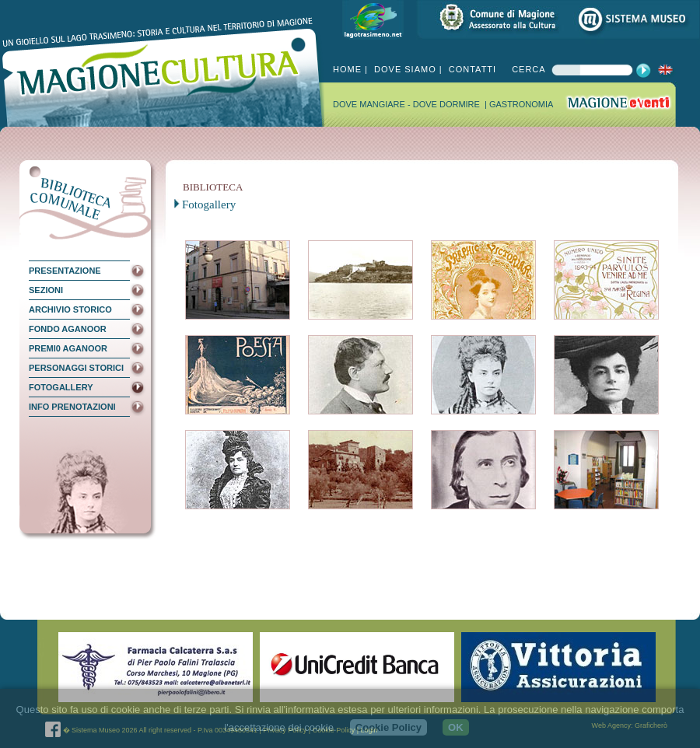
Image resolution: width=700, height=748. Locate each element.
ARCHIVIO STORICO (70, 309)
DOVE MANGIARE (370, 104)
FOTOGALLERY (61, 387)
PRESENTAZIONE (65, 271)
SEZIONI (46, 290)
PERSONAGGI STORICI (76, 368)
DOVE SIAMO (404, 69)
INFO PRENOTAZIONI (72, 407)
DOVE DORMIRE (448, 104)
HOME (347, 69)
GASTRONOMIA (521, 104)
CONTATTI (471, 69)
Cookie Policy (388, 727)
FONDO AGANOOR (68, 329)
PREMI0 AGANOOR (68, 348)
